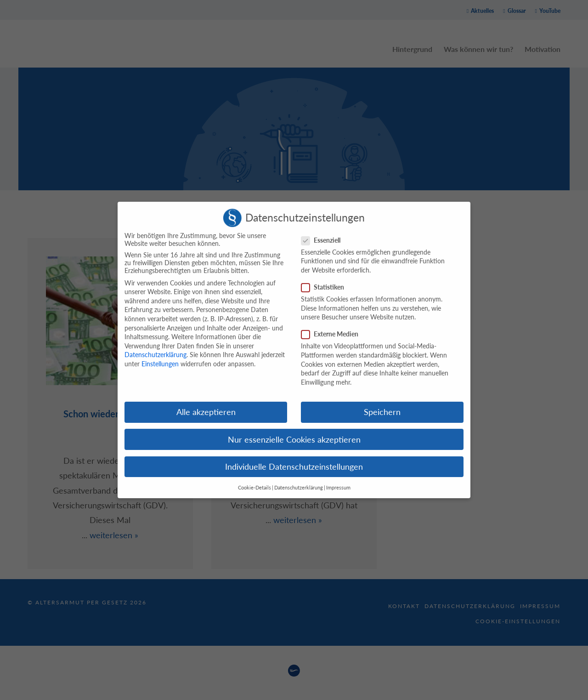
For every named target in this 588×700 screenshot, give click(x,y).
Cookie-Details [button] (254, 480)
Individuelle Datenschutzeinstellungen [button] (294, 459)
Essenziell (324, 233)
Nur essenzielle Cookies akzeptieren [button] (294, 432)
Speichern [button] (382, 405)
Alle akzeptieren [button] (206, 405)
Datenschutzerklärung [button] (299, 480)
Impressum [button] (338, 480)
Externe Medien (333, 327)
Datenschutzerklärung (155, 348)
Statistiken (325, 280)
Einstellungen (160, 356)
